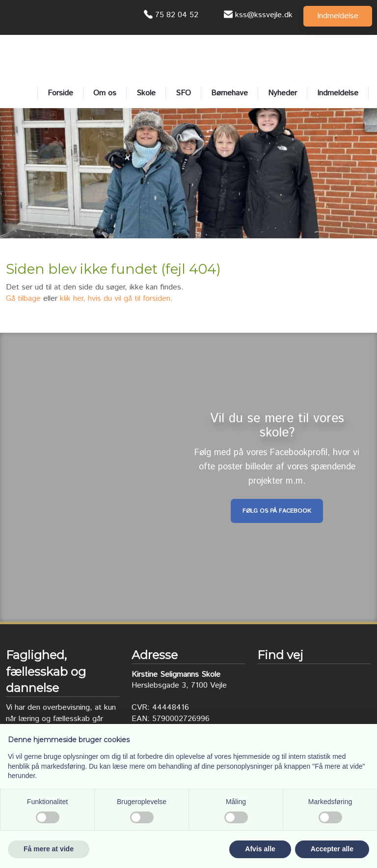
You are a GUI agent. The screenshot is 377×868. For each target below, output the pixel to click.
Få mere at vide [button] (49, 849)
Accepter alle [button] (332, 849)
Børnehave (229, 93)
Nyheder (283, 93)
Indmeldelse (338, 93)
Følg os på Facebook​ (277, 511)
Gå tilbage (23, 299)
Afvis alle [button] (260, 849)
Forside (60, 93)
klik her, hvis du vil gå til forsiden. (116, 299)
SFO (183, 93)
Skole (146, 93)
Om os (105, 93)
